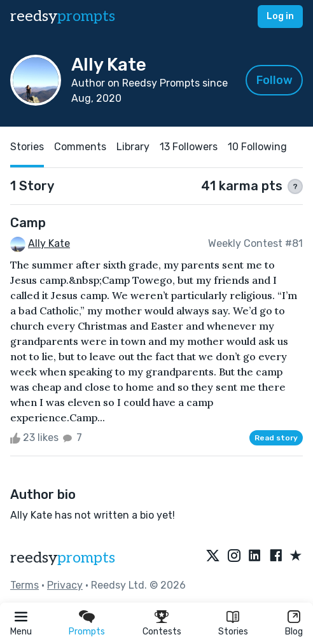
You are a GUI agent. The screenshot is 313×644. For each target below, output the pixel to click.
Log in (280, 16)
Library (133, 147)
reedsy (63, 558)
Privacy (65, 585)
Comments (80, 147)
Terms (24, 585)
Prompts (87, 632)
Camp (28, 223)
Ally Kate (49, 243)
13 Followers (189, 147)
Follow (275, 80)
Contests (162, 632)
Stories (233, 632)
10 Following (257, 147)
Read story (276, 438)
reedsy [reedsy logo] (63, 16)
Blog (294, 632)
